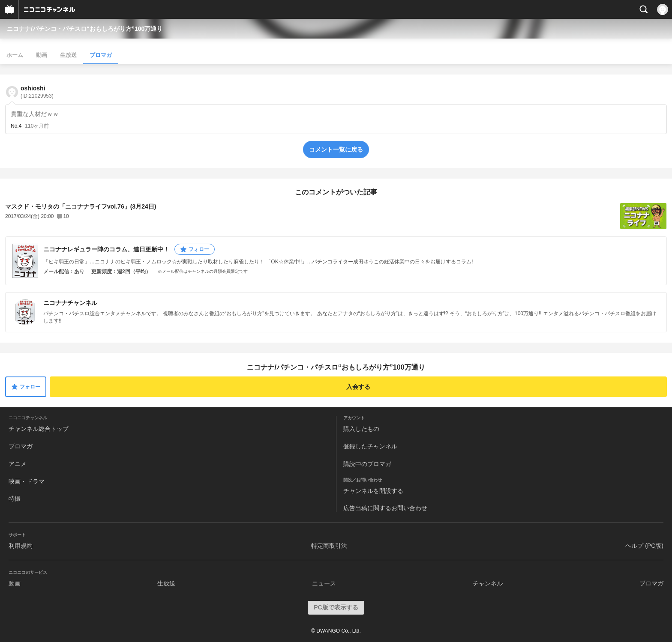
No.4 (16, 126)
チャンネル (488, 583)
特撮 (15, 499)
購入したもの (361, 429)
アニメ (18, 464)
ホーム (15, 55)
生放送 (68, 55)
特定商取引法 (329, 546)
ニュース (324, 583)
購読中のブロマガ (367, 464)
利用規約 (21, 546)
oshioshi (37, 92)
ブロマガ (101, 55)
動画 (42, 55)
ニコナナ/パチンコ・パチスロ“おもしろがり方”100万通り (85, 29)
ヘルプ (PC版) (644, 546)
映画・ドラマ (27, 481)
